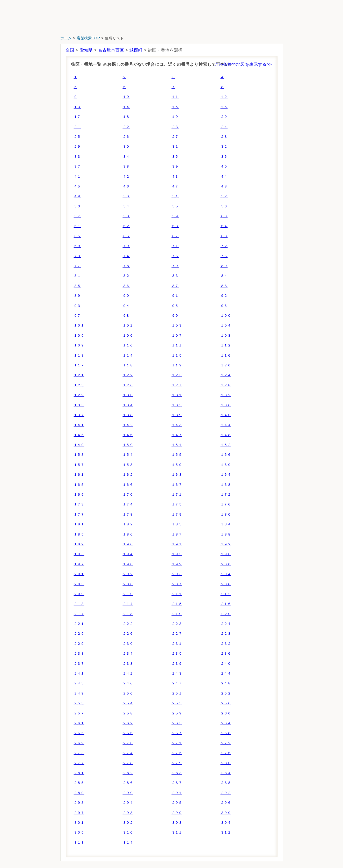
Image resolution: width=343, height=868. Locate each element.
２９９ (177, 813)
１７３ (79, 504)
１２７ (177, 385)
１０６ (128, 335)
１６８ (226, 485)
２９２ (226, 793)
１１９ (177, 365)
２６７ (177, 733)
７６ (224, 256)
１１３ (79, 355)
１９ (175, 117)
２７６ (226, 753)
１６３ (177, 475)
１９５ (177, 554)
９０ (126, 296)
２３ (175, 127)
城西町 (136, 50)
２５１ (177, 693)
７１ (175, 246)
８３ (175, 276)
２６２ (128, 723)
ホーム (66, 38)
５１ (175, 196)
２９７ (79, 813)
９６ (224, 306)
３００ (226, 813)
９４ (126, 306)
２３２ (226, 644)
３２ (224, 146)
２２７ (177, 634)
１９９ (177, 564)
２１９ (177, 614)
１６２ (128, 475)
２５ (77, 137)
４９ (77, 196)
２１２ (226, 594)
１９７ (79, 564)
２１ (77, 127)
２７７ (79, 763)
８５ (77, 286)
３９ (175, 166)
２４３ (177, 673)
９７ (77, 316)
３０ (126, 146)
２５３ (79, 703)
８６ (126, 286)
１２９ (79, 395)
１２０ (226, 365)
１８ (126, 117)
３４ (126, 157)
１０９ (79, 345)
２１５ (177, 604)
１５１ (177, 445)
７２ (224, 246)
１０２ (128, 325)
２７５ (177, 753)
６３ (175, 226)
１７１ (177, 494)
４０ (224, 166)
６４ (224, 226)
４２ (126, 176)
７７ (77, 266)
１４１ (79, 425)
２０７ (177, 584)
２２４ (226, 624)
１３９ (177, 415)
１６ (224, 107)
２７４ (128, 753)
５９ (175, 216)
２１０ (128, 594)
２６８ (226, 733)
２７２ (226, 743)
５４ (126, 206)
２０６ (128, 584)
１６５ (79, 485)
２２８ (226, 634)
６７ (175, 236)
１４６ (128, 435)
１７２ (226, 494)
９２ (224, 296)
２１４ (128, 604)
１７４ (128, 504)
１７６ (226, 504)
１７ (77, 117)
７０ (126, 246)
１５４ (128, 455)
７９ (175, 266)
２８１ (79, 773)
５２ (224, 196)
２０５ (79, 584)
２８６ (128, 783)
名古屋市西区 (111, 50)
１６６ (128, 485)
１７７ (79, 514)
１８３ (177, 524)
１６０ (226, 465)
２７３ (79, 753)
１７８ (128, 514)
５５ (175, 206)
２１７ (79, 614)
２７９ (177, 763)
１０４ (226, 325)
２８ (224, 137)
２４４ (226, 673)
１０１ (79, 325)
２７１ (177, 743)
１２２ (128, 375)
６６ (126, 236)
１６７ (177, 485)
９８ (126, 316)
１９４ (128, 554)
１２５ (79, 385)
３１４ (128, 842)
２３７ (79, 664)
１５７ (79, 465)
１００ (226, 316)
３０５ (79, 832)
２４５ (79, 683)
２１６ (226, 604)
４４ (224, 176)
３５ (175, 157)
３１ (175, 146)
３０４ (226, 823)
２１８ (128, 614)
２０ (224, 117)
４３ (175, 176)
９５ (175, 306)
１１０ (128, 345)
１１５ (177, 355)
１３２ (226, 395)
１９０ (128, 544)
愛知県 (86, 50)
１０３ (177, 325)
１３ (77, 107)
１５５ (177, 455)
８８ (224, 286)
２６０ (226, 713)
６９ (77, 246)
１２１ (79, 375)
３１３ (79, 842)
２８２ (128, 773)
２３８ (128, 664)
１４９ (79, 445)
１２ (224, 97)
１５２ (226, 445)
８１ (77, 276)
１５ (175, 107)
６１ (77, 226)
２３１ (177, 644)
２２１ (79, 624)
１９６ (226, 554)
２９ (77, 146)
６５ (77, 236)
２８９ (79, 793)
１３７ (79, 415)
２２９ (79, 644)
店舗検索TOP (88, 38)
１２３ (177, 375)
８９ (77, 296)
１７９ (177, 514)
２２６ (128, 634)
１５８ (128, 465)
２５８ (128, 713)
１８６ (128, 534)
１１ (175, 97)
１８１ (79, 524)
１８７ (177, 534)
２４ (224, 127)
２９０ (128, 793)
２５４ (128, 703)
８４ (224, 276)
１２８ (226, 385)
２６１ (79, 723)
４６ (126, 186)
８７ (175, 286)
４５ (77, 186)
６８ (224, 236)
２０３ (177, 574)
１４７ (177, 435)
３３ (77, 157)
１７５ (177, 504)
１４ (126, 107)
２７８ (128, 763)
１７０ (128, 494)
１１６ (226, 355)
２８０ (226, 763)
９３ (77, 306)
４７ (175, 186)
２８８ (226, 783)
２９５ (177, 803)
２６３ (177, 723)
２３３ (79, 653)
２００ (226, 564)
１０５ (79, 335)
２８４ (226, 773)
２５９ (177, 713)
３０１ (79, 823)
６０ (224, 216)
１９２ (226, 544)
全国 (70, 50)
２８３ (177, 773)
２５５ (177, 703)
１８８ (226, 534)
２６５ (79, 733)
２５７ (79, 713)
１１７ (79, 365)
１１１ (177, 345)
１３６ (226, 405)
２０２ (128, 574)
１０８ (226, 335)
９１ (175, 296)
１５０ (128, 445)
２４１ (79, 673)
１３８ (128, 415)
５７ (77, 216)
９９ (175, 316)
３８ (126, 166)
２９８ (128, 813)
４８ (224, 186)
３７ (77, 166)
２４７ (177, 683)
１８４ (226, 524)
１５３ (79, 455)
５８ (126, 216)
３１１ (177, 832)
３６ (224, 157)
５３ (77, 206)
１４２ (128, 425)
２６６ (128, 733)
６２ (126, 226)
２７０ (128, 743)
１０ (126, 97)
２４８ (226, 683)
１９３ (79, 554)
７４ (126, 256)
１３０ (128, 395)
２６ (126, 137)
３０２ (128, 823)
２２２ (128, 624)
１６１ (79, 475)
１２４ (226, 375)
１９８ (128, 564)
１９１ (177, 544)
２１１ (177, 594)
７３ (77, 256)
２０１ (79, 574)
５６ (224, 206)
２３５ (177, 653)
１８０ (226, 514)
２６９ (79, 743)
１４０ (226, 415)
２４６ (128, 683)
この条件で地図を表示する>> (243, 64)
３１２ (226, 832)
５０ (126, 196)
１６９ (79, 494)
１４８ (226, 435)
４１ (77, 176)
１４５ (79, 435)
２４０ (226, 664)
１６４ (226, 475)
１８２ (128, 524)
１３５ (177, 405)
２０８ (226, 584)
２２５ (79, 634)
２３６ (226, 653)
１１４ (128, 355)
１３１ (177, 395)
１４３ (177, 425)
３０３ (177, 823)
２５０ (128, 693)
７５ (175, 256)
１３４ (128, 405)
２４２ (128, 673)
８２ (126, 276)
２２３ (177, 624)
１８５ (79, 534)
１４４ (226, 425)
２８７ (177, 783)
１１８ (128, 365)
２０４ (226, 574)
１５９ (177, 465)
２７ (175, 137)
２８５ (79, 783)
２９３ (79, 803)
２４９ (79, 693)
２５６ (226, 703)
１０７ (177, 335)
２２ (126, 127)
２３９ (177, 664)
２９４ (128, 803)
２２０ (226, 614)
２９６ (226, 803)
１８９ (79, 544)
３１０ (128, 832)
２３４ (128, 653)
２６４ (226, 723)
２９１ (177, 793)
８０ (224, 266)
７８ (126, 266)
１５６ (226, 455)
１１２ (226, 345)
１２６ (128, 385)
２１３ (79, 604)
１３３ (79, 405)
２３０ (128, 644)
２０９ (79, 594)
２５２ (226, 693)
